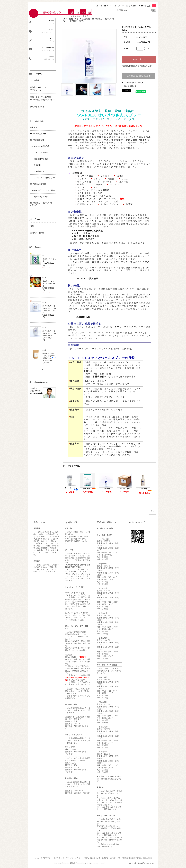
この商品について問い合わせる (139, 76)
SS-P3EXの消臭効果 (87, 279)
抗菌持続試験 (83, 317)
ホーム (37, 858)
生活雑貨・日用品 (77, 21)
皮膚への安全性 (82, 233)
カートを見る (148, 6)
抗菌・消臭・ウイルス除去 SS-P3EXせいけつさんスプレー (93, 19)
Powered (102, 863)
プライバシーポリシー (74, 858)
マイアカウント (105, 6)
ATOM (150, 858)
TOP (65, 19)
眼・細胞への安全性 (84, 239)
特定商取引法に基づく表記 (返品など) (137, 66)
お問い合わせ (59, 858)
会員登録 (132, 6)
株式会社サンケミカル (107, 377)
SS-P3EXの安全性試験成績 (88, 231)
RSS (145, 858)
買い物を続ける (130, 86)
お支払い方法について (92, 858)
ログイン (120, 6)
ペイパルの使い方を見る (75, 620)
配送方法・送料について (111, 858)
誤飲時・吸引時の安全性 (87, 236)
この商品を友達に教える (134, 83)
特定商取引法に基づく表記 (132, 858)
